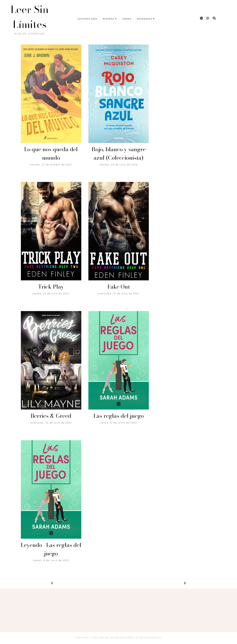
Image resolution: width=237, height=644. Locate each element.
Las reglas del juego (119, 416)
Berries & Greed (51, 416)
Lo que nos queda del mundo (51, 153)
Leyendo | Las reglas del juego (51, 549)
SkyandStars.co (151, 638)
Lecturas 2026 (87, 19)
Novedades (145, 19)
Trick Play (51, 287)
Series (127, 19)
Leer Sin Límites (30, 17)
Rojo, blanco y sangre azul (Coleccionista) (119, 153)
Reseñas (108, 19)
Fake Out (119, 287)
